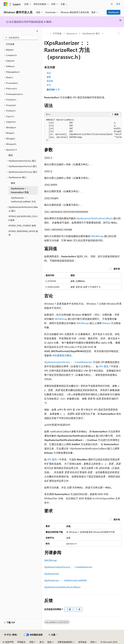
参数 (49, 77)
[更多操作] (119, 34)
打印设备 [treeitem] (10, 44)
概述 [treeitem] (11, 155)
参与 (42, 642)
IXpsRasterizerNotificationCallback (95, 218)
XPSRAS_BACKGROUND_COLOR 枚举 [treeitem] (23, 218)
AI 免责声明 (8, 642)
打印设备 (57, 33)
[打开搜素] (112, 4)
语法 (49, 73)
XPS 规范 (104, 366)
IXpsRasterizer (52, 574)
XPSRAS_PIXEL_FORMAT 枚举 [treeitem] (22, 226)
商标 (93, 642)
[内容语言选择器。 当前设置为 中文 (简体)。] (11, 635)
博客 (31, 642)
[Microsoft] (6, 4)
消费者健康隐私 (65, 642)
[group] (83, 130)
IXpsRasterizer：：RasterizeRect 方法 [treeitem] (20, 190)
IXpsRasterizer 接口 (91, 33)
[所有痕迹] (47, 34)
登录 (118, 4)
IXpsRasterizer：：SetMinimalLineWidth (65, 580)
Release (106, 323)
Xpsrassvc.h (72, 33)
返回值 (50, 81)
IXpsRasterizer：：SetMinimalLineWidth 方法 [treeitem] (23, 200)
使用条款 (83, 642)
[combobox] (21, 38)
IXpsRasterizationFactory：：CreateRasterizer (68, 362)
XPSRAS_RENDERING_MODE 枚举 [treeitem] (23, 233)
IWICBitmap (97, 236)
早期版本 (21, 642)
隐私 (50, 642)
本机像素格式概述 (62, 355)
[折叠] (37, 31)
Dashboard (114, 12)
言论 (49, 85)
